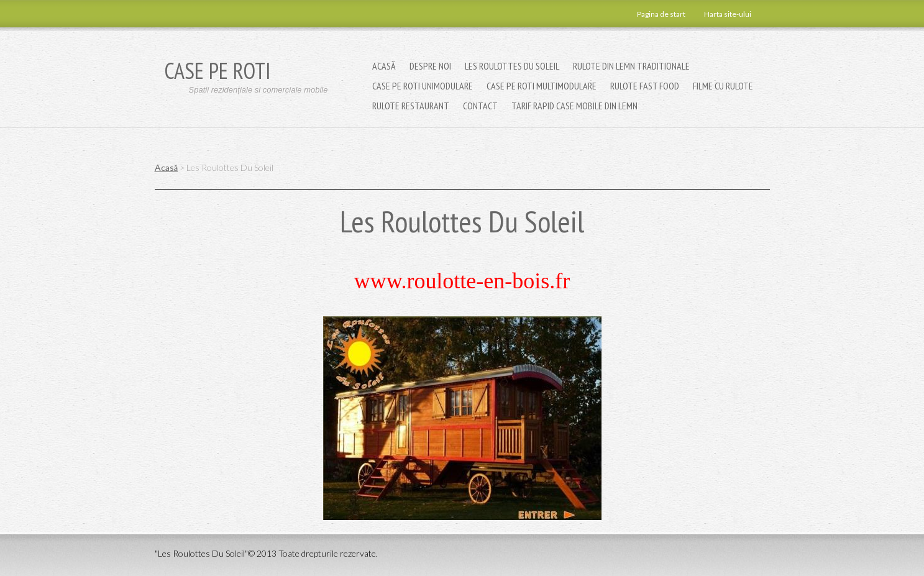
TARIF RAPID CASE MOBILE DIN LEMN (574, 106)
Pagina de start (661, 14)
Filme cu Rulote (723, 86)
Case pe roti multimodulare (542, 86)
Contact (480, 106)
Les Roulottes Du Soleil (512, 66)
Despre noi (430, 66)
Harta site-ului (728, 14)
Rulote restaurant (411, 106)
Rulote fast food (645, 86)
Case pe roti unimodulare (423, 86)
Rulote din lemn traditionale (631, 66)
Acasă (384, 66)
